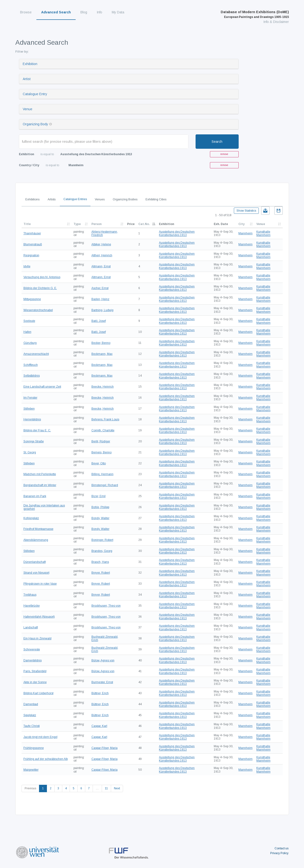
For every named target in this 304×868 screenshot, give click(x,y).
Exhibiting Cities (156, 199)
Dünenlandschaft (35, 562)
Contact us (281, 848)
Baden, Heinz (100, 299)
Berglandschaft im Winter (40, 485)
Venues (100, 199)
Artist (27, 79)
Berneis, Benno (101, 452)
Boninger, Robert (102, 540)
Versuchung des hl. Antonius (42, 277)
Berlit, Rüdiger (101, 441)
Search (217, 142)
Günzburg (30, 343)
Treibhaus (30, 595)
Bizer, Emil (99, 496)
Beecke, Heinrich (103, 387)
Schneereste (32, 649)
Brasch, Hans (100, 562)
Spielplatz (30, 715)
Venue (28, 109)
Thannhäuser (32, 233)
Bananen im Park (35, 496)
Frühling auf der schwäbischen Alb (46, 759)
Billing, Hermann (102, 474)
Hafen (27, 332)
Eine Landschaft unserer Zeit (42, 387)
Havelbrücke (32, 606)
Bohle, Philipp (100, 507)
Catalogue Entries (75, 199)
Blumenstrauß (33, 244)
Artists (52, 199)
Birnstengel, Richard (105, 485)
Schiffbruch (31, 365)
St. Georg (30, 452)
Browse (26, 12)
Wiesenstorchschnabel (38, 310)
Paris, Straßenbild (35, 671)
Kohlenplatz (31, 518)
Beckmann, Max (102, 354)
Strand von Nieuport (36, 573)
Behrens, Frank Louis (105, 419)
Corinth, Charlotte (103, 430)
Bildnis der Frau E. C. (37, 430)
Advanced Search (56, 12)
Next (117, 788)
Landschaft (31, 627)
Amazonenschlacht (36, 354)
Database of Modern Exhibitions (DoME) (255, 14)
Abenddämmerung (36, 540)
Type (77, 224)
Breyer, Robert (101, 573)
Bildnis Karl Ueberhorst (38, 693)
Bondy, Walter (100, 518)
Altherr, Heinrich (102, 255)
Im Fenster (30, 398)
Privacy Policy (279, 853)
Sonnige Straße (34, 441)
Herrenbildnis (32, 419)
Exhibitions (32, 199)
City (242, 224)
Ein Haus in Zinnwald (37, 638)
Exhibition (30, 64)
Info (99, 12)
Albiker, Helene (101, 244)
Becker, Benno (101, 343)
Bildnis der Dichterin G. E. (40, 288)
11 (106, 788)
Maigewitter (31, 770)
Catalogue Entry (35, 94)
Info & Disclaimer (276, 22)
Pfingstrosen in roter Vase (40, 584)
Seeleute (29, 321)
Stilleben (29, 409)
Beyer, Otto (99, 463)
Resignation (31, 255)
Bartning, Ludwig (102, 310)
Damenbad (31, 704)
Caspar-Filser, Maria (104, 748)
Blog (84, 12)
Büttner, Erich (100, 693)
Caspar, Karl (99, 726)
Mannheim (245, 233)
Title (27, 224)
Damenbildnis (33, 660)
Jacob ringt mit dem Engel (40, 737)
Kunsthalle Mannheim (263, 233)
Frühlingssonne (34, 748)
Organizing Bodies (125, 199)
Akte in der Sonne (35, 682)
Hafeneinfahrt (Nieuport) (39, 617)
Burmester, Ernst (102, 682)
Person (96, 224)
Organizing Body (35, 124)
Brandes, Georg (102, 551)
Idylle (27, 266)
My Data (118, 12)
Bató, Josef (99, 321)
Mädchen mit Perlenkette (40, 474)
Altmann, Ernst (101, 266)
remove (224, 154)
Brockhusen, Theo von (106, 606)
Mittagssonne (32, 299)
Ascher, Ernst (100, 288)
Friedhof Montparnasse (38, 529)
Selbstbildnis (32, 376)
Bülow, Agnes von (103, 660)
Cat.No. (144, 224)
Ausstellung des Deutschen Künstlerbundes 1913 (177, 233)
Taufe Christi (32, 726)
